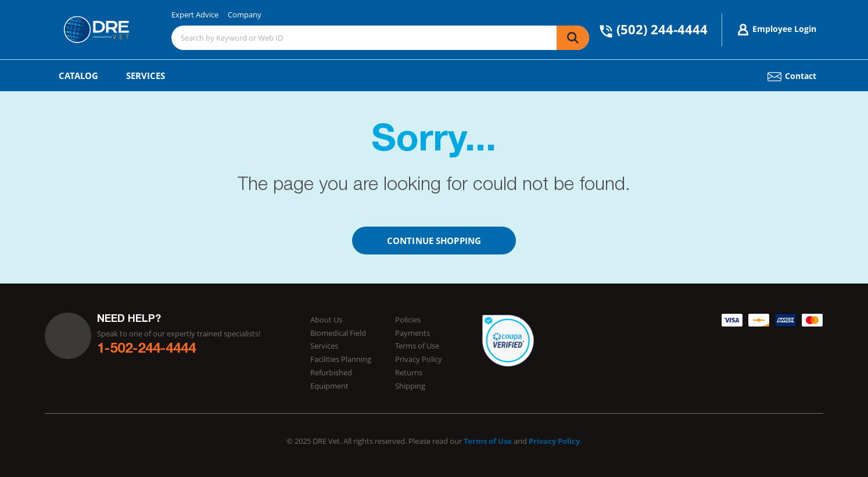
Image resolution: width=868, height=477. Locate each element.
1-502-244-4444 (146, 350)
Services (146, 76)
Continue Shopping (434, 241)
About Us (326, 320)
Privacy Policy (419, 359)
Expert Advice (195, 15)
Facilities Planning (341, 359)
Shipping (410, 386)
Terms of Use (417, 346)
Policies (408, 320)
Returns (409, 372)
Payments (413, 333)
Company (245, 15)
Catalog (78, 76)
